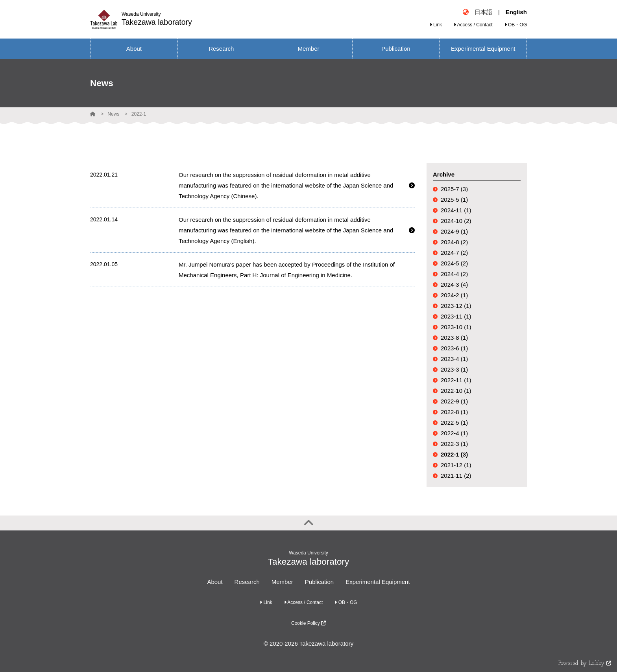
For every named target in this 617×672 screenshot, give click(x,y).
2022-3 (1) (454, 444)
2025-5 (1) (454, 200)
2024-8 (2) (454, 242)
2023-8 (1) (454, 338)
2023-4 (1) (454, 359)
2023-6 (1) (454, 348)
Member (282, 582)
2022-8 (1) (454, 412)
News (113, 114)
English (516, 12)
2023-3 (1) (454, 369)
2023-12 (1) (456, 306)
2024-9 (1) (454, 231)
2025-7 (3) (454, 189)
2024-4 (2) (454, 274)
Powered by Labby (585, 664)
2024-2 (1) (454, 295)
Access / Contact (473, 25)
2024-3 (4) (454, 284)
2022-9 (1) (454, 401)
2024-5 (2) (454, 263)
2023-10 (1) (456, 327)
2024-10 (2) (456, 221)
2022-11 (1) (456, 380)
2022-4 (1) (454, 433)
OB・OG (516, 25)
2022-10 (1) (456, 391)
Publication (319, 582)
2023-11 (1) (456, 316)
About (215, 582)
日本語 (483, 12)
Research (247, 582)
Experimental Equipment (378, 582)
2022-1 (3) (454, 454)
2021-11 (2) (456, 476)
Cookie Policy (308, 623)
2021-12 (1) (456, 465)
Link (436, 25)
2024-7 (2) (454, 253)
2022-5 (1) (454, 423)
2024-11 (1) (456, 210)
